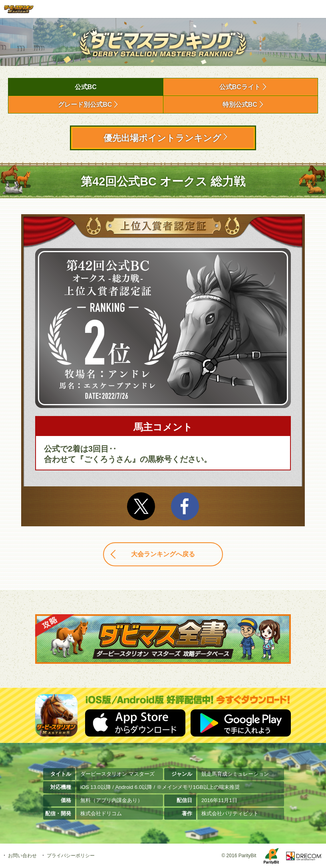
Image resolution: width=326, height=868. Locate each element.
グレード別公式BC (85, 105)
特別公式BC (240, 105)
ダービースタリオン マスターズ (19, 9)
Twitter (141, 506)
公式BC (86, 87)
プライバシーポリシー (71, 856)
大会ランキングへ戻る (163, 554)
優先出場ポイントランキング (162, 138)
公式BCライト (240, 87)
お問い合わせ (22, 856)
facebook (185, 506)
